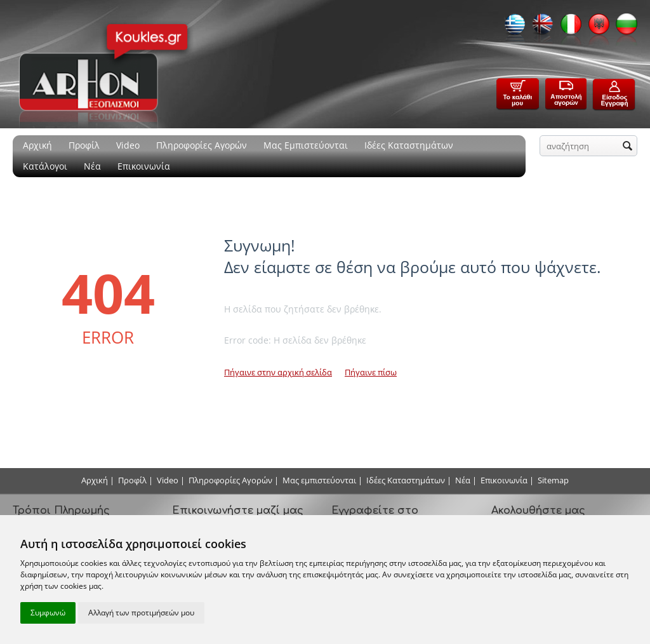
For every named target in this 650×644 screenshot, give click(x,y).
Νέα (92, 166)
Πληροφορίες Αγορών (202, 145)
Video (128, 145)
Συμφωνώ (48, 613)
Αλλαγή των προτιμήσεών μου (141, 613)
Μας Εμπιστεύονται (306, 145)
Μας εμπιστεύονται (319, 480)
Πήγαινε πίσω (371, 372)
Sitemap (553, 480)
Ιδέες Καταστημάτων (409, 145)
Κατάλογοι (45, 166)
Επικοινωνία (144, 166)
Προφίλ (84, 145)
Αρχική (37, 145)
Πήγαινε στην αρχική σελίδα (278, 372)
